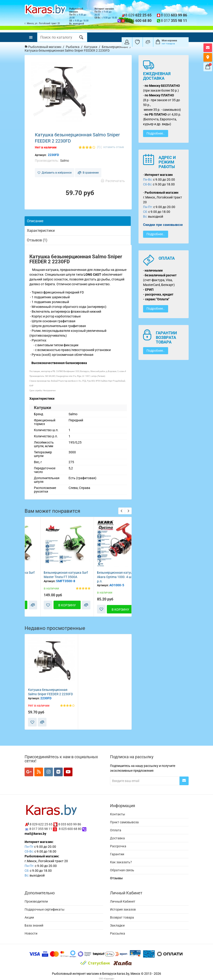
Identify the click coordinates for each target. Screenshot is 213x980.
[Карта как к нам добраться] (208, 57)
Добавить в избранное (55, 173)
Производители (36, 901)
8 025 (138, 21)
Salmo (65, 161)
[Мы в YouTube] (68, 772)
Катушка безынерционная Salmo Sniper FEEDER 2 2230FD (50, 692)
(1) (99, 147)
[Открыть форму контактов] (208, 48)
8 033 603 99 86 (70, 824)
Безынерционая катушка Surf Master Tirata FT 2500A (50, 575)
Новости (31, 933)
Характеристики (41, 231)
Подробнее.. (156, 133)
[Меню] (31, 37)
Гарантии (117, 854)
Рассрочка (118, 846)
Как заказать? (121, 862)
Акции (29, 917)
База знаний (34, 925)
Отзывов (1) (37, 240)
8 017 (174, 21)
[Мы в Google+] (29, 772)
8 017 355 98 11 (41, 829)
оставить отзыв (114, 147)
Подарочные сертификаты (45, 909)
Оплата (116, 830)
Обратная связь (122, 870)
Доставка (117, 838)
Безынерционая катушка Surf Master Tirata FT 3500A (103, 575)
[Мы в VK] (58, 772)
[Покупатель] (127, 42)
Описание (35, 221)
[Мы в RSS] (39, 772)
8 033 (174, 15)
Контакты (118, 814)
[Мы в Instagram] (49, 772)
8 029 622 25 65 (41, 824)
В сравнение (88, 173)
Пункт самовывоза (124, 822)
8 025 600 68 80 (70, 829)
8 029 (138, 15)
